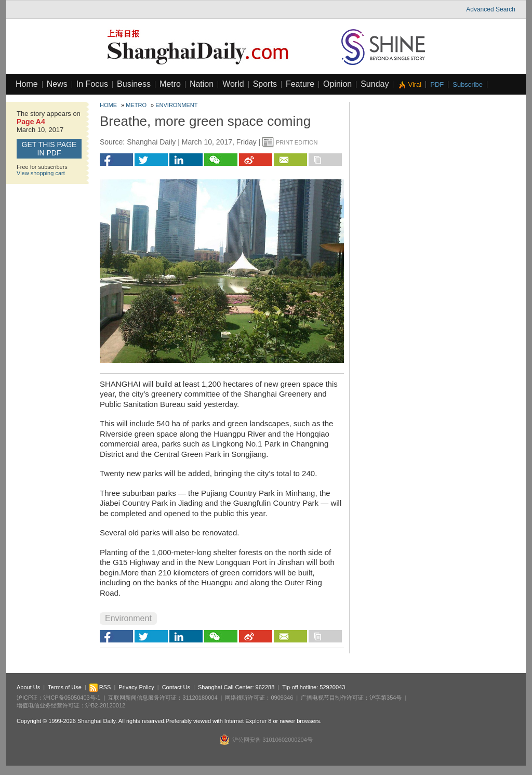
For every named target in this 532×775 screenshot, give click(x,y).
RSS (100, 687)
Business (134, 84)
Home (27, 84)
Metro (170, 84)
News (57, 84)
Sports (265, 84)
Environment (176, 105)
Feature (300, 84)
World (233, 84)
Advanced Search (491, 9)
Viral (415, 84)
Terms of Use (65, 687)
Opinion (337, 84)
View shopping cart (41, 173)
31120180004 (200, 698)
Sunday (375, 84)
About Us (28, 687)
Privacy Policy (136, 687)
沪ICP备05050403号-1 (72, 698)
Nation (202, 84)
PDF (437, 84)
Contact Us (176, 687)
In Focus (92, 84)
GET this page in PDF (49, 149)
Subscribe (468, 84)
